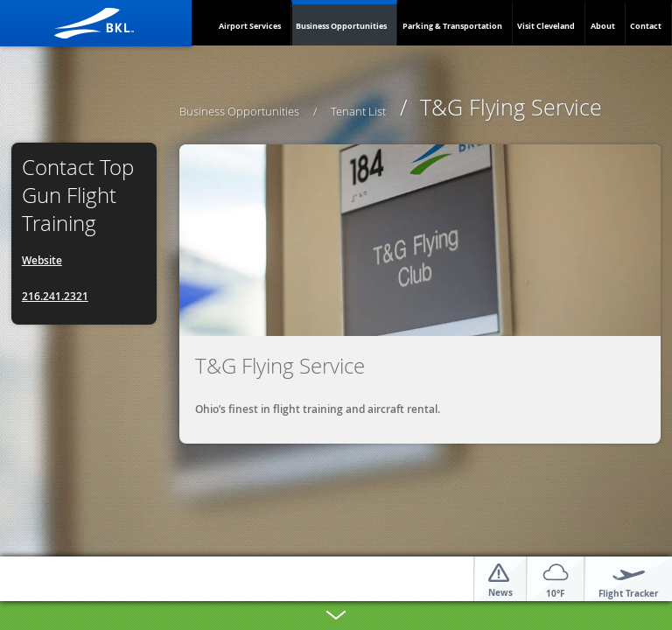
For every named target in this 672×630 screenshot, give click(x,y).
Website (42, 260)
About (603, 26)
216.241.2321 (55, 296)
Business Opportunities (341, 26)
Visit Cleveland (546, 26)
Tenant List (358, 111)
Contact (646, 26)
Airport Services (250, 26)
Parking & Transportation (452, 26)
